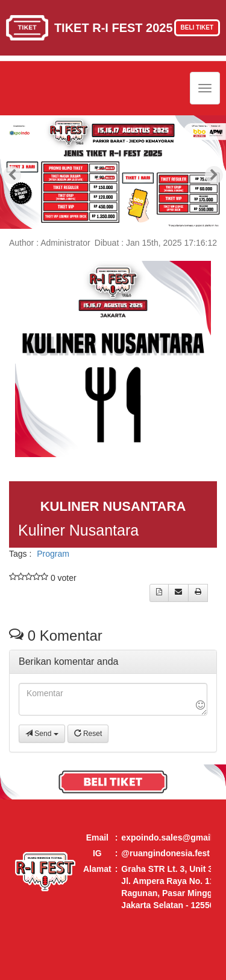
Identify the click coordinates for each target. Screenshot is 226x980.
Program (53, 554)
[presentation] (12, 175)
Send (42, 734)
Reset (88, 734)
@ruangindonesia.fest (165, 853)
